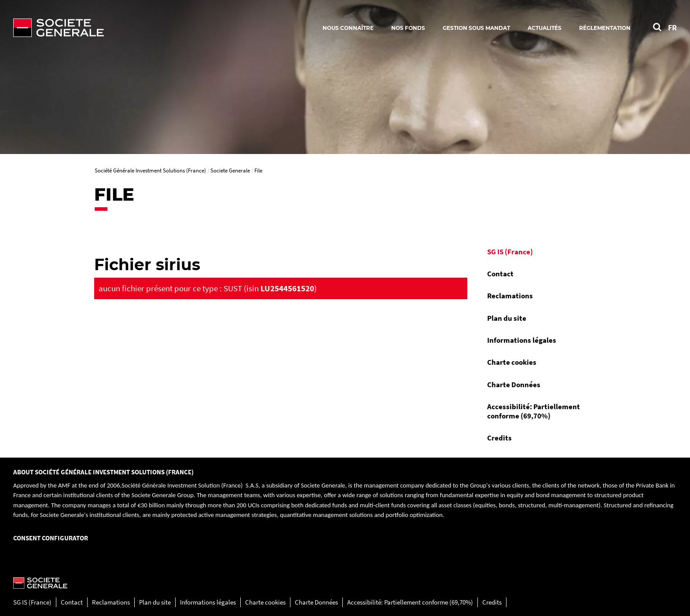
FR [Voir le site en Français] (672, 27)
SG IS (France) (510, 252)
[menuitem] (538, 252)
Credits (499, 438)
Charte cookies (512, 362)
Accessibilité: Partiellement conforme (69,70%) (534, 411)
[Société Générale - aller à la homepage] (110, 28)
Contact (500, 274)
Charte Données (514, 385)
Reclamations (510, 296)
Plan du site (507, 318)
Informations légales (522, 340)
